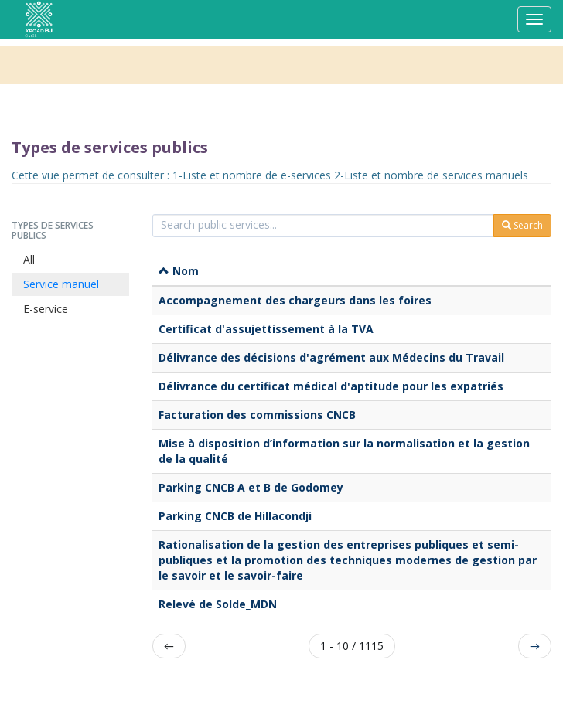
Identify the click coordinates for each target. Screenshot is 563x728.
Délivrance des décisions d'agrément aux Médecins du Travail (331, 357)
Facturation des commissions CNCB (257, 415)
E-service (46, 309)
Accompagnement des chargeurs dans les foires (295, 300)
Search (522, 225)
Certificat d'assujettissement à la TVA (266, 329)
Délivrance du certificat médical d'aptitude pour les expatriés (331, 386)
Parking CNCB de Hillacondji (235, 516)
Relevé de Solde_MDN (218, 604)
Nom (179, 271)
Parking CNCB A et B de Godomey (251, 487)
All (29, 259)
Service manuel (61, 284)
